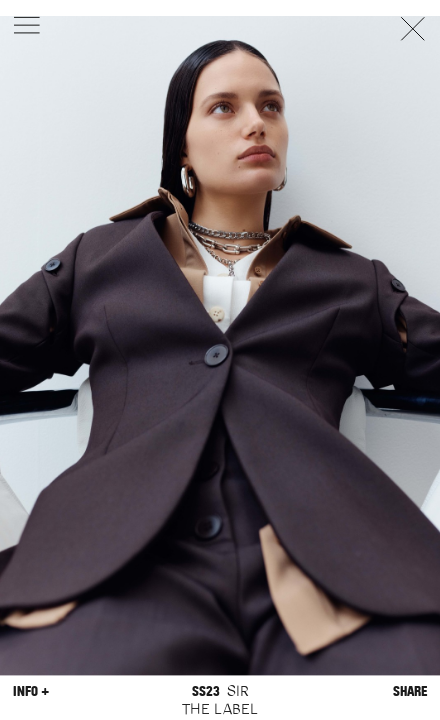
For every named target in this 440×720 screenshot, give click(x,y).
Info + (31, 691)
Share (410, 691)
